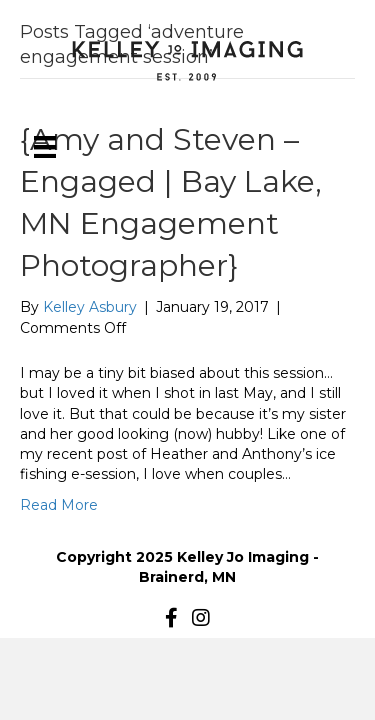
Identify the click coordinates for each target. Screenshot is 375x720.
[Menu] (45, 147)
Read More (59, 505)
